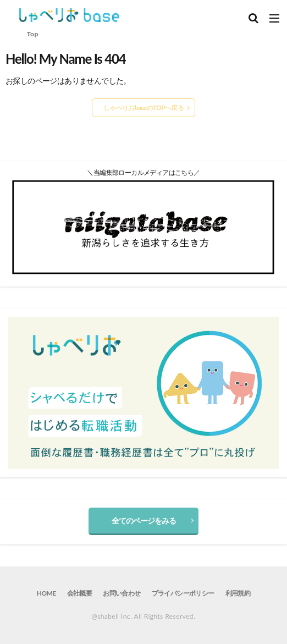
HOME (46, 593)
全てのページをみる (144, 521)
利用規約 (238, 593)
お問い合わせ (122, 593)
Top (33, 34)
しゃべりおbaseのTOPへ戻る (143, 108)
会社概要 (80, 593)
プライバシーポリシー (183, 593)
